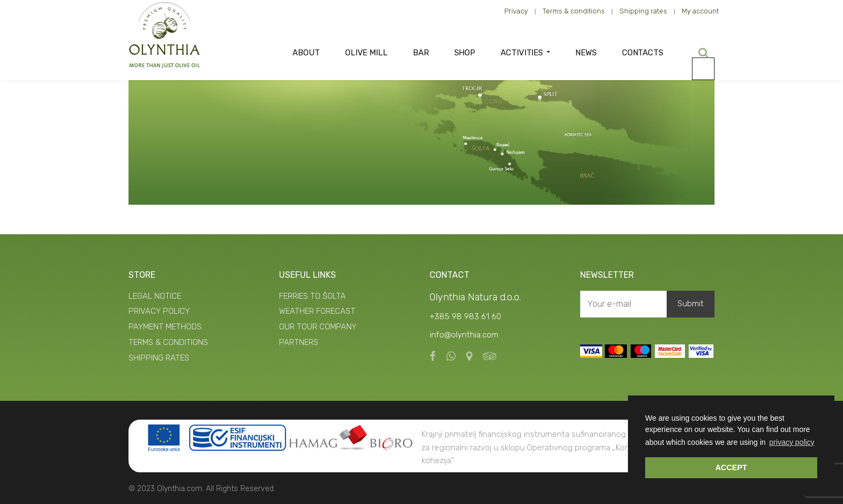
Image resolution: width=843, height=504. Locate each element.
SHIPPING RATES (159, 358)
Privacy (516, 11)
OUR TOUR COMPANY (318, 327)
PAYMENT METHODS (165, 327)
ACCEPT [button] (731, 467)
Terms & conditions (574, 11)
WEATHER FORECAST (317, 311)
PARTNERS (299, 342)
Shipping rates (643, 11)
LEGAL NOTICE (155, 296)
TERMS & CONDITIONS (168, 342)
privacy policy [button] (792, 442)
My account (700, 11)
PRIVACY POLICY (159, 311)
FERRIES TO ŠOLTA (312, 296)
